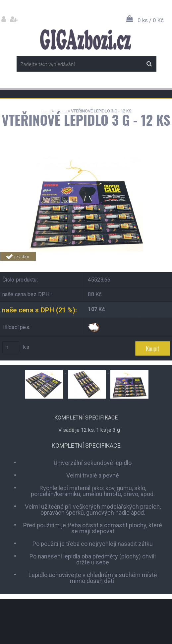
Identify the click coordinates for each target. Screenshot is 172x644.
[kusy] (11, 347)
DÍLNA (61, 111)
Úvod (46, 111)
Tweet (129, 265)
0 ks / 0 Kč (151, 20)
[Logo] (85, 39)
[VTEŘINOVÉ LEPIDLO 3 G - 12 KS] (86, 159)
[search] (149, 64)
